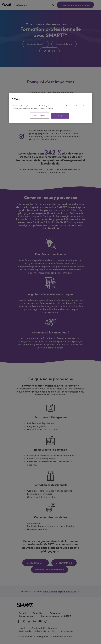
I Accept (60, 116)
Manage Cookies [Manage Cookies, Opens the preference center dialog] (40, 116)
